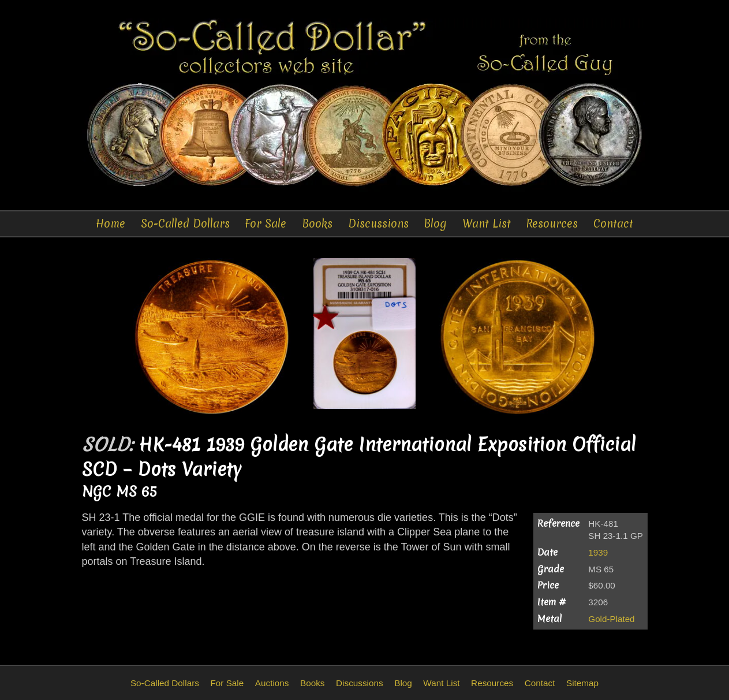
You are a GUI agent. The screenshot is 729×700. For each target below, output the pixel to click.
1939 (598, 552)
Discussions (378, 224)
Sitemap (582, 683)
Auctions (272, 683)
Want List (487, 224)
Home (111, 224)
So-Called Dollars (185, 224)
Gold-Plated (611, 619)
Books (317, 224)
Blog (435, 224)
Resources (552, 224)
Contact (613, 224)
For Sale (266, 224)
